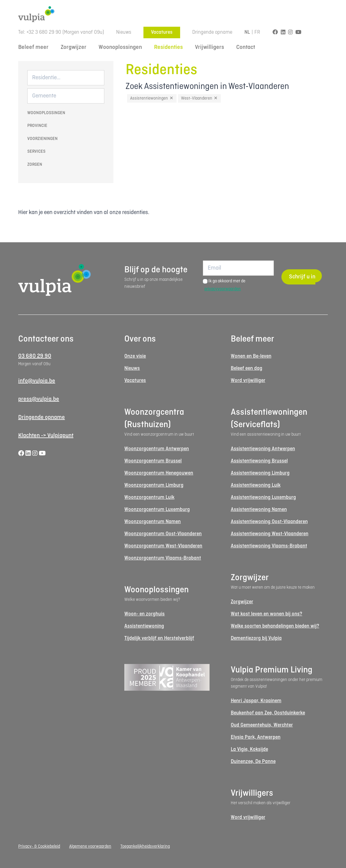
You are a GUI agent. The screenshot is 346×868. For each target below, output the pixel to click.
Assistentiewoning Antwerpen (263, 449)
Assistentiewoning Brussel (259, 461)
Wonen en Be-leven (251, 356)
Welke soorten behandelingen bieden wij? (275, 626)
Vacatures (162, 32)
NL (247, 32)
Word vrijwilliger (248, 381)
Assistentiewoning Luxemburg (263, 497)
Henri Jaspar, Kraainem (256, 701)
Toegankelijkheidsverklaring (145, 846)
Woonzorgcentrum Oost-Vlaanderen (163, 534)
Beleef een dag (247, 368)
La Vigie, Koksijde (249, 749)
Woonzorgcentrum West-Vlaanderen (163, 546)
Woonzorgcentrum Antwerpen (157, 449)
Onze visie (135, 356)
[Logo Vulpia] (173, 14)
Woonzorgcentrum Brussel (153, 461)
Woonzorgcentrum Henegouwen (159, 473)
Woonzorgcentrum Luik (149, 497)
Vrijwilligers (210, 47)
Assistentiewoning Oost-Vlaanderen (269, 522)
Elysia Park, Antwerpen (256, 737)
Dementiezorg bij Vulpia (256, 638)
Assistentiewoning (144, 626)
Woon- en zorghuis (144, 614)
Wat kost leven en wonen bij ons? (267, 614)
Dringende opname (212, 32)
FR (257, 32)
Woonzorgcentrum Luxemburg (157, 510)
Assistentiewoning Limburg (260, 473)
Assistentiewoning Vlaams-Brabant (269, 546)
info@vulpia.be (37, 381)
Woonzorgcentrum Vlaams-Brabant (163, 558)
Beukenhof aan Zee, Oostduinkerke (268, 713)
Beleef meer (33, 47)
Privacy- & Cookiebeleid (39, 846)
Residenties (168, 47)
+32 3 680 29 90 (44, 32)
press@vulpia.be (39, 399)
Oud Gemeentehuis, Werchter (262, 725)
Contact (246, 47)
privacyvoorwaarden (223, 289)
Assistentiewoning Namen (259, 510)
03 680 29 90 (35, 356)
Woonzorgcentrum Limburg (154, 485)
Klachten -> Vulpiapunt (46, 436)
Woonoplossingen (120, 47)
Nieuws (124, 32)
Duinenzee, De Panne (253, 762)
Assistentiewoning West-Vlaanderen (270, 534)
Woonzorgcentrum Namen (153, 522)
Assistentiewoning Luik (256, 485)
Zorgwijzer (74, 47)
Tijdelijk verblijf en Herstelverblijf (159, 638)
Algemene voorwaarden (90, 846)
